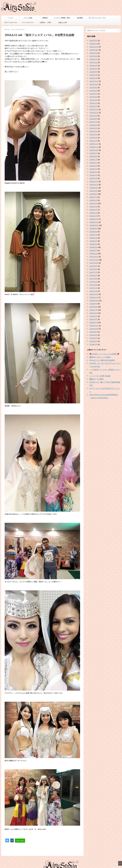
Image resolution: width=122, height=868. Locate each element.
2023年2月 (93, 75)
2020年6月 (93, 163)
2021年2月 (93, 138)
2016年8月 (93, 307)
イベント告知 (28, 18)
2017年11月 (94, 260)
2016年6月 (93, 313)
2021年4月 (93, 131)
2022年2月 (93, 103)
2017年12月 (94, 257)
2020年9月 (93, 153)
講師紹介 (45, 18)
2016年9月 (93, 304)
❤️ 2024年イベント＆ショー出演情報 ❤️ (104, 354)
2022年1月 (93, 106)
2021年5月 (93, 128)
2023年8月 (93, 72)
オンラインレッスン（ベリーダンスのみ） (97, 19)
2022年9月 (93, 87)
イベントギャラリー (28, 22)
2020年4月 (93, 169)
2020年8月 (93, 156)
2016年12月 (94, 294)
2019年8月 (93, 194)
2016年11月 (94, 297)
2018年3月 (93, 247)
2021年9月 (93, 116)
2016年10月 (94, 301)
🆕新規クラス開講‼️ (97, 379)
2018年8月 (93, 232)
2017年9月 (93, 266)
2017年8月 (93, 269)
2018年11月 (94, 222)
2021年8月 (93, 119)
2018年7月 (93, 235)
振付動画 (80, 18)
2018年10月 (94, 225)
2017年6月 (93, 275)
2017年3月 (93, 285)
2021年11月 (94, 113)
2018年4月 (93, 244)
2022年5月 (93, 94)
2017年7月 (93, 272)
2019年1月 (93, 216)
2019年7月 (93, 197)
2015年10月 (94, 329)
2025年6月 (93, 53)
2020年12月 (94, 144)
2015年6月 (93, 335)
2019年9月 (93, 191)
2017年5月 (93, 279)
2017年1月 (93, 291)
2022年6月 (93, 91)
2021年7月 (93, 122)
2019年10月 (94, 188)
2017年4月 (93, 282)
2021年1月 (93, 141)
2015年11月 (94, 326)
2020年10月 (94, 150)
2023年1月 (93, 78)
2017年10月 (94, 263)
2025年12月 (94, 47)
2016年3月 (93, 322)
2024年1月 (93, 69)
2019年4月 (93, 207)
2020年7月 (93, 160)
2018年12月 (94, 219)
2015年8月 (93, 332)
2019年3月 (93, 210)
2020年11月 (94, 147)
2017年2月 (93, 288)
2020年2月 (93, 175)
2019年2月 (93, 213)
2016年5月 (93, 316)
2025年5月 (93, 56)
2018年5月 (93, 241)
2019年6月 (93, 200)
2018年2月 (93, 250)
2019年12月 (94, 181)
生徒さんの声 (63, 22)
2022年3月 (93, 100)
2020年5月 (93, 166)
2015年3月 (93, 338)
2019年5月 (93, 203)
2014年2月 (93, 344)
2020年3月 (93, 172)
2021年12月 (94, 109)
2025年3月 (93, 59)
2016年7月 (93, 310)
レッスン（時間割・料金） (63, 18)
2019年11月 (94, 185)
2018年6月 (93, 238)
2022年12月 (94, 81)
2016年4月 (93, 319)
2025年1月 (93, 62)
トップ (11, 18)
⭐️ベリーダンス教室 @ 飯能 (100, 376)
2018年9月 (93, 228)
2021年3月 (93, 134)
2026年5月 (93, 40)
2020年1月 (93, 178)
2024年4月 (93, 66)
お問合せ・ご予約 (45, 22)
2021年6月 (93, 125)
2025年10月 (94, 50)
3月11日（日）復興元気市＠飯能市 (102, 360)
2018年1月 (93, 254)
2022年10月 (94, 84)
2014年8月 (93, 341)
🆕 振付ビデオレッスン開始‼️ (100, 357)
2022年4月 (93, 97)
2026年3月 (93, 44)
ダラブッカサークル (11, 22)
